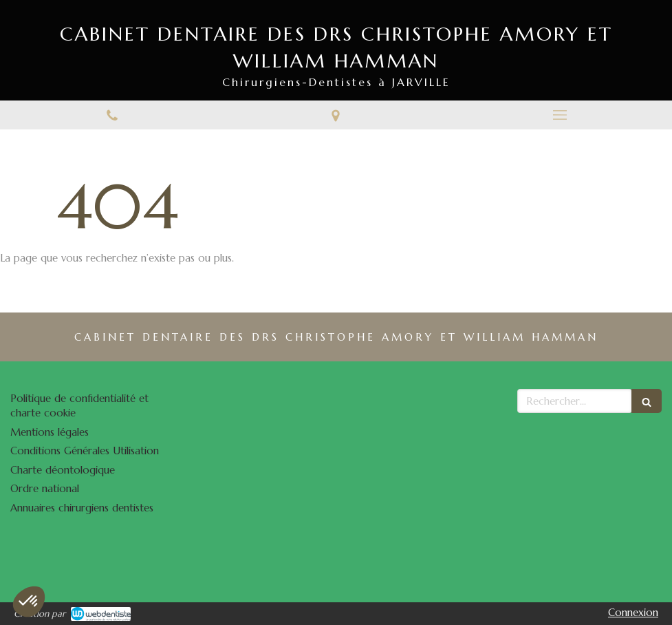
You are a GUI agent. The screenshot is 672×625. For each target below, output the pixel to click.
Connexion (633, 612)
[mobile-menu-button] (560, 115)
